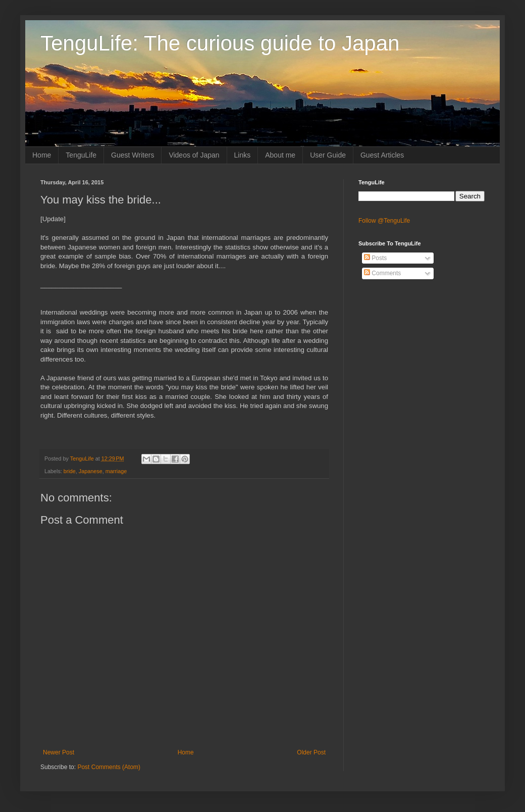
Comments (382, 273)
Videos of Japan (194, 155)
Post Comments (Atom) (109, 767)
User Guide (328, 155)
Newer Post (59, 752)
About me (280, 155)
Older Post (311, 752)
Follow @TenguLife (384, 221)
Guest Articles (382, 155)
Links (243, 155)
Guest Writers (133, 155)
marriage (116, 471)
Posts (375, 258)
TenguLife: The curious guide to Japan (220, 43)
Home (42, 155)
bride (70, 471)
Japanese (91, 471)
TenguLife (81, 155)
